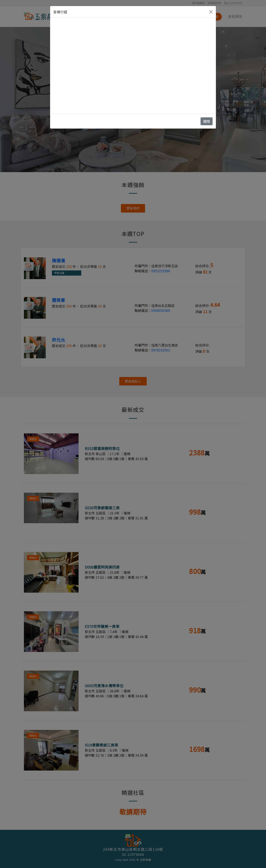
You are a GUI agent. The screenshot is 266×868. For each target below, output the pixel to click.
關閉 (207, 121)
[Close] (211, 12)
